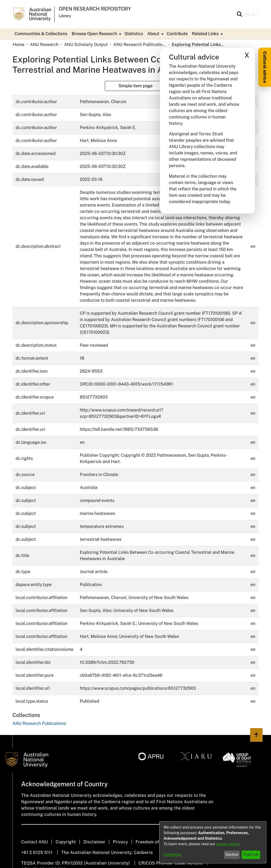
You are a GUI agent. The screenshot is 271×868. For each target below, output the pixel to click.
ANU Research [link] (44, 45)
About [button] (153, 34)
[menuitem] (96, 34)
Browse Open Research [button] (94, 34)
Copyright (66, 842)
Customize (173, 855)
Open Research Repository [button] (95, 9)
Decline (232, 855)
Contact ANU (35, 842)
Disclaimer (94, 842)
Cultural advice (265, 67)
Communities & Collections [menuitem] (41, 34)
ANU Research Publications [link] (140, 45)
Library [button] (65, 16)
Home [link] (19, 45)
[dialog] (213, 842)
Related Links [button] (205, 34)
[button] (240, 14)
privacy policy (228, 844)
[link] (39, 723)
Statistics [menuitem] (134, 34)
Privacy (121, 842)
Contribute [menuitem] (177, 34)
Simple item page (135, 86)
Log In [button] (250, 14)
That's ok (251, 855)
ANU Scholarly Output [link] (86, 45)
